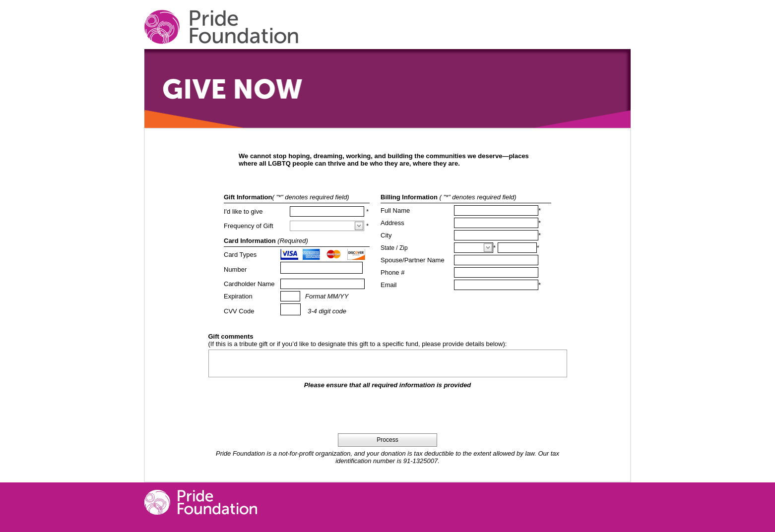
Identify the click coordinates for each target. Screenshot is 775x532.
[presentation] (387, 411)
